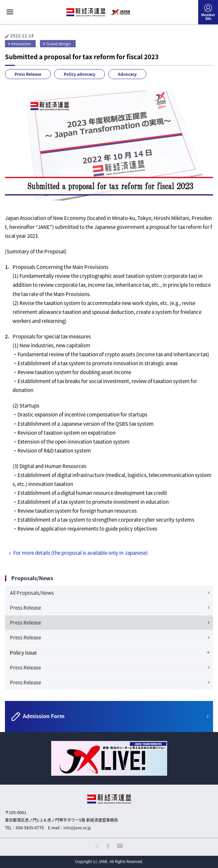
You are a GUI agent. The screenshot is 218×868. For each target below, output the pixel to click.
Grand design (58, 44)
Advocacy (127, 74)
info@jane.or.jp (77, 828)
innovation (21, 44)
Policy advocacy (80, 74)
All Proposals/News (32, 593)
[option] (109, 758)
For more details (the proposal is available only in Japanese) (80, 553)
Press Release (28, 74)
